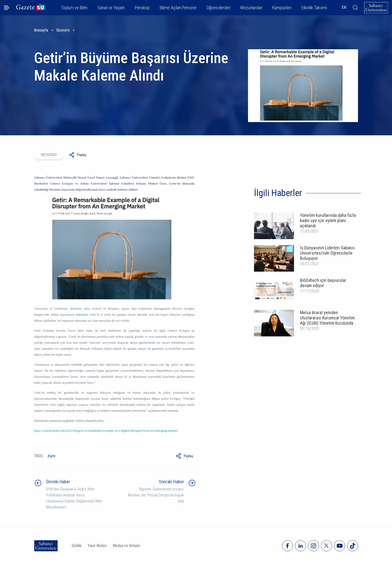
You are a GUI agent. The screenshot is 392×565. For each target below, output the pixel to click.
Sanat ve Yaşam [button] (111, 8)
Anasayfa (41, 30)
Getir (53, 456)
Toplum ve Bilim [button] (74, 8)
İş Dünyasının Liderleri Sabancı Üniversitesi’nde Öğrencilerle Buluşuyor (327, 253)
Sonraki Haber (171, 482)
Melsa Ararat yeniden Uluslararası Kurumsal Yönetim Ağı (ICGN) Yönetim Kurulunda (327, 318)
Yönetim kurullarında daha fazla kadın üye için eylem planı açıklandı (328, 220)
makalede (82, 315)
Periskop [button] (142, 8)
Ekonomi (63, 30)
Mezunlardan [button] (251, 8)
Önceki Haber (58, 482)
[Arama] (355, 8)
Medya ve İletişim (126, 546)
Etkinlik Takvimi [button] (314, 8)
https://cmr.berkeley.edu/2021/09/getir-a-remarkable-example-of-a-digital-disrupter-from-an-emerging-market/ (106, 431)
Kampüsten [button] (282, 8)
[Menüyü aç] (7, 8)
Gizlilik (77, 546)
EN (344, 7)
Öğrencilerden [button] (218, 8)
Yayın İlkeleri (97, 546)
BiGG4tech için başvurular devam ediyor (323, 283)
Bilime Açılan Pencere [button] (178, 8)
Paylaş (82, 155)
